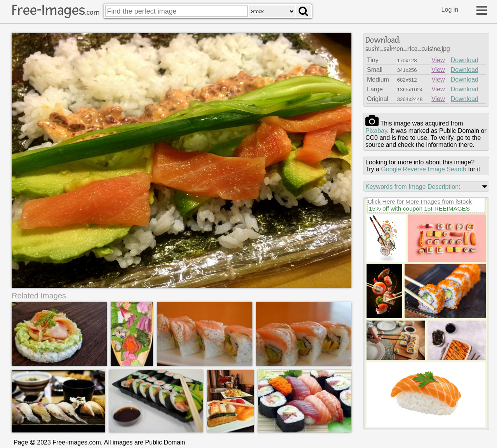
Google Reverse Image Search (424, 169)
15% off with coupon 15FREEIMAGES (419, 208)
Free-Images (56, 10)
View (438, 60)
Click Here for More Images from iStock (420, 201)
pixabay (376, 131)
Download (465, 60)
